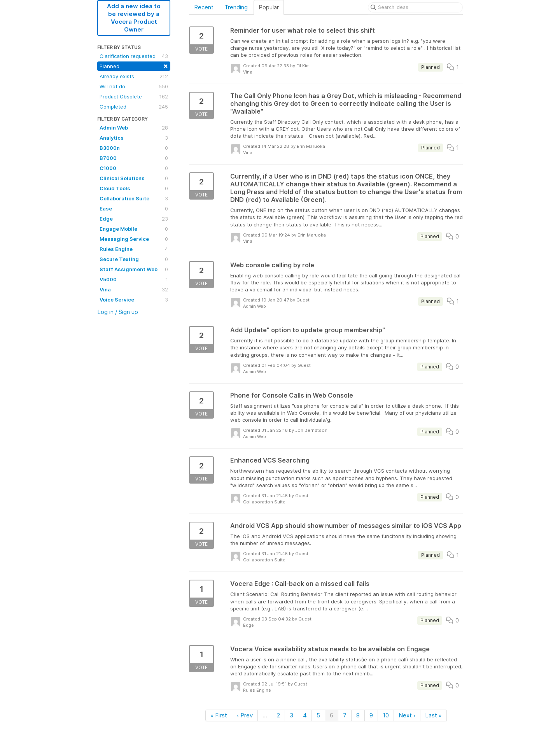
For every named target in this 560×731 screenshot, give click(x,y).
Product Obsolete (134, 96)
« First (219, 715)
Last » (433, 715)
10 (386, 715)
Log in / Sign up (118, 312)
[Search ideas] (415, 7)
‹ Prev (245, 715)
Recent (204, 7)
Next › (407, 715)
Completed (134, 107)
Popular (269, 7)
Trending (236, 7)
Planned (134, 66)
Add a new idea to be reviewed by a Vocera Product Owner (134, 18)
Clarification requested (134, 56)
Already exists (134, 76)
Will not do (134, 86)
